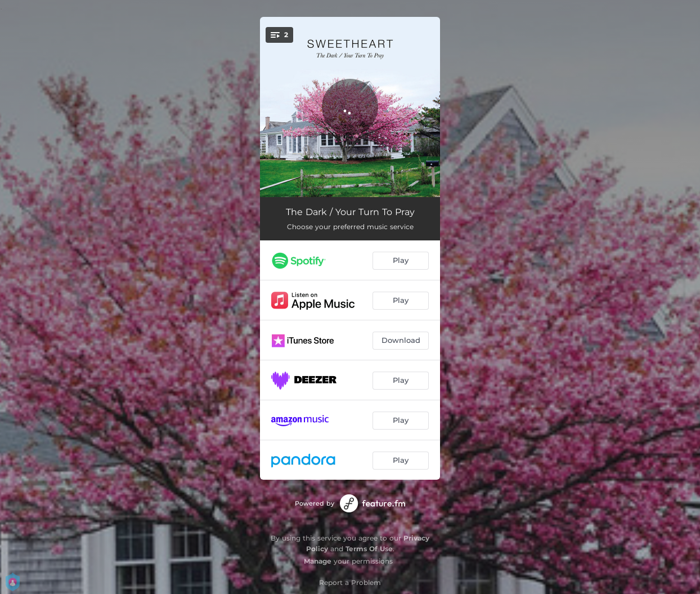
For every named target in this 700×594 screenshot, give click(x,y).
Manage (318, 561)
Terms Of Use (369, 549)
